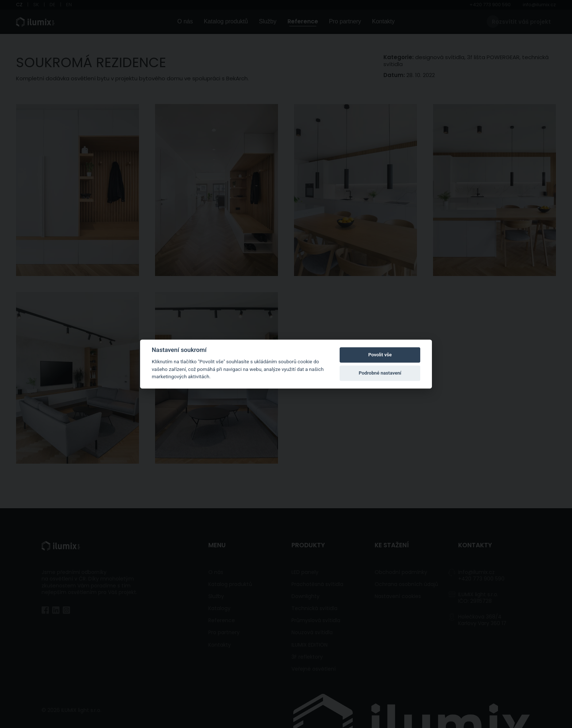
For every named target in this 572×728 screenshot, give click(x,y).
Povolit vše (380, 355)
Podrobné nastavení (380, 373)
